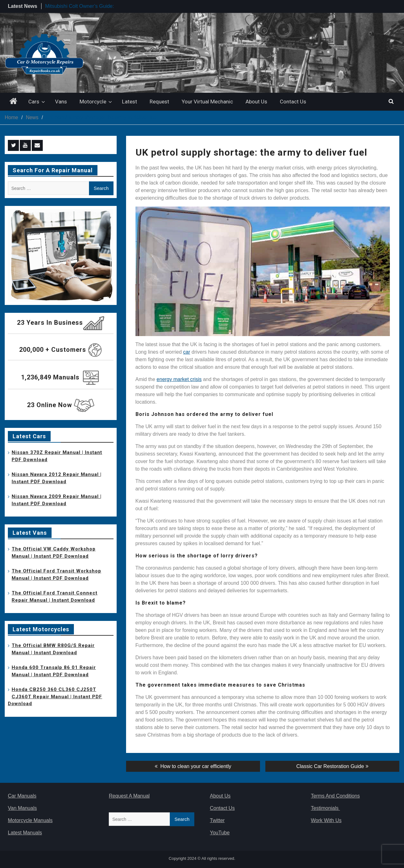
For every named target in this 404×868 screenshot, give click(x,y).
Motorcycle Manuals (30, 820)
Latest (130, 102)
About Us (256, 102)
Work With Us (326, 820)
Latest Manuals (25, 833)
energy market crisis (179, 379)
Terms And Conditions (335, 796)
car (187, 352)
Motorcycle (93, 102)
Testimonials (325, 808)
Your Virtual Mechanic (207, 102)
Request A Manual (129, 796)
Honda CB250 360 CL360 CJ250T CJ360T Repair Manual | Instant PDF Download (55, 697)
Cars (34, 102)
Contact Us (293, 102)
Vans (61, 102)
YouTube (220, 833)
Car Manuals (22, 796)
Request (159, 102)
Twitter (217, 820)
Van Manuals (22, 808)
